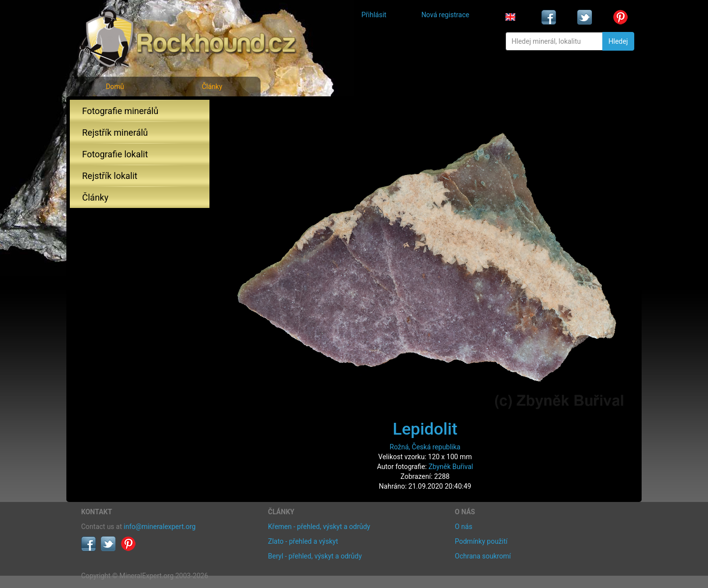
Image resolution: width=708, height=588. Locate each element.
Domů (115, 87)
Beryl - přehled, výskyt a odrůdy (315, 556)
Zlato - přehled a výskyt (303, 541)
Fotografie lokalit (115, 154)
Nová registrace (445, 15)
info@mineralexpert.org (160, 527)
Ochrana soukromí (483, 556)
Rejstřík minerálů (115, 132)
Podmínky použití (481, 541)
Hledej (618, 41)
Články (212, 87)
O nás (464, 527)
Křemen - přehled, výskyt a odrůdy (319, 527)
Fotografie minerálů (120, 111)
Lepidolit (425, 429)
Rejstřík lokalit (110, 176)
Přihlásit (374, 15)
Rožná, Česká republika (425, 447)
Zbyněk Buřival (451, 467)
